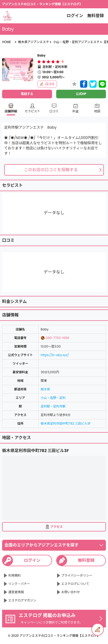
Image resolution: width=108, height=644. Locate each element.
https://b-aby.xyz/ (55, 355)
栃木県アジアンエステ (34, 42)
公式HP (81, 94)
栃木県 (45, 389)
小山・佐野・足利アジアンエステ (76, 42)
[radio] (40, 62)
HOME (6, 42)
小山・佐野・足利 (53, 398)
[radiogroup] (48, 62)
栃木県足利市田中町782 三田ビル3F (66, 423)
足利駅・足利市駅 (53, 406)
